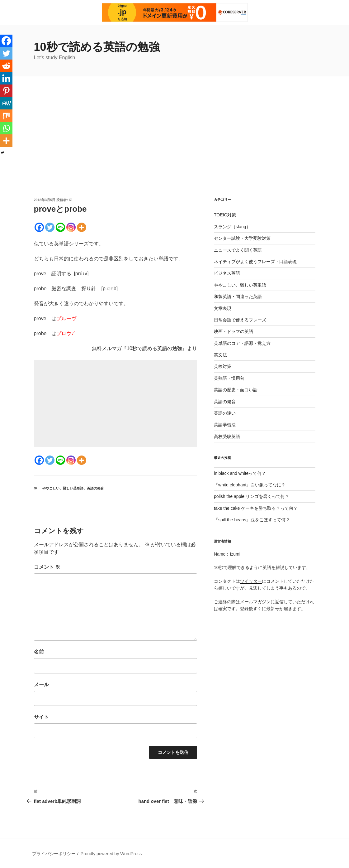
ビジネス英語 (227, 273)
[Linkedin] (6, 78)
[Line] (60, 227)
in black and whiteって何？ (240, 473)
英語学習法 (225, 425)
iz (70, 200)
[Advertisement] (175, 151)
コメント (47, 567)
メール (41, 685)
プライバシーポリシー (54, 854)
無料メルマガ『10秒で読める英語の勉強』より (144, 348)
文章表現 (223, 308)
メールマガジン (255, 602)
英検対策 (223, 366)
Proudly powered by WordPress (111, 854)
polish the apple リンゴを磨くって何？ (252, 496)
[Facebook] (39, 227)
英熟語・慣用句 (229, 378)
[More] (82, 227)
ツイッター (251, 581)
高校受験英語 (227, 436)
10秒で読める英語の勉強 (97, 47)
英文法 (220, 355)
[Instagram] (71, 227)
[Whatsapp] (6, 128)
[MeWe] (6, 103)
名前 (39, 652)
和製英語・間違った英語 (238, 297)
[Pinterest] (6, 91)
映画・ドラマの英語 (233, 331)
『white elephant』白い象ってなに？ (250, 485)
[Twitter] (50, 227)
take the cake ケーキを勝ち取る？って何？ (256, 508)
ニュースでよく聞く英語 (238, 250)
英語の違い (225, 413)
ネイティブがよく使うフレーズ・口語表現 (255, 262)
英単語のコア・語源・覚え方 (242, 343)
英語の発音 (95, 488)
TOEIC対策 (225, 215)
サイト (41, 717)
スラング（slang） (232, 227)
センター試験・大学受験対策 (242, 238)
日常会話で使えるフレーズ (240, 320)
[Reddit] (6, 66)
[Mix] (6, 116)
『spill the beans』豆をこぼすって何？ (252, 520)
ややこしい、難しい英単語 (63, 488)
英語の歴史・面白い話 (236, 390)
